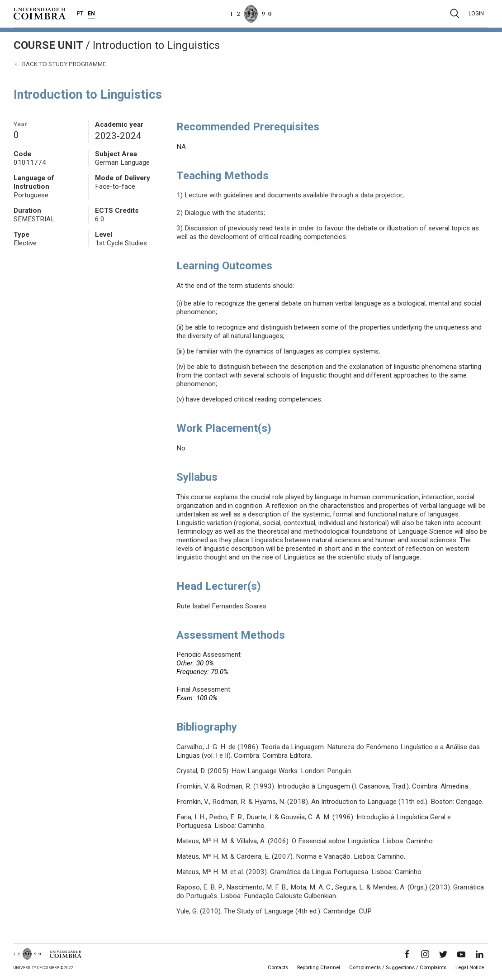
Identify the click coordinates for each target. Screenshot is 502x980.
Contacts (278, 968)
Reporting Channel (319, 968)
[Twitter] (443, 954)
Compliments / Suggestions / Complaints (398, 968)
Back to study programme (60, 64)
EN (91, 14)
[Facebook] (407, 954)
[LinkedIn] (479, 954)
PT (80, 14)
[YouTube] (461, 954)
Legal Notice (470, 968)
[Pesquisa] (455, 14)
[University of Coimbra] (40, 13)
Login (476, 14)
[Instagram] (425, 954)
